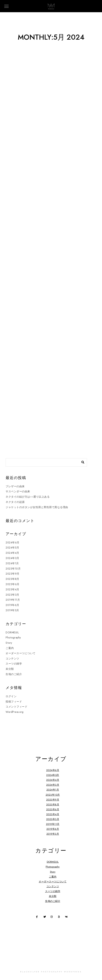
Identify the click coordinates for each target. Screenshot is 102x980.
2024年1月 (12, 563)
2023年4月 (12, 590)
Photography (13, 638)
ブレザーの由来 (15, 486)
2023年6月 (13, 584)
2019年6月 (12, 605)
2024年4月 (12, 553)
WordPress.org (15, 712)
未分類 (10, 669)
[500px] (60, 917)
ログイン (11, 696)
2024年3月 (12, 558)
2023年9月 (13, 574)
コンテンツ (12, 659)
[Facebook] (38, 917)
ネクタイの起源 (15, 502)
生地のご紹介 (14, 674)
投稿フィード (14, 702)
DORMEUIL (12, 633)
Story (9, 643)
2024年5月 (12, 548)
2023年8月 (12, 579)
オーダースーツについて (21, 653)
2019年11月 (13, 600)
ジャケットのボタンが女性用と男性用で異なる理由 (37, 507)
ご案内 (10, 648)
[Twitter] (45, 917)
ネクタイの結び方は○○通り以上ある (28, 497)
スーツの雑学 (14, 664)
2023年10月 (13, 569)
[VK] (67, 917)
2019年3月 (12, 610)
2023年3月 (12, 595)
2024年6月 (13, 543)
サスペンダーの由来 (18, 492)
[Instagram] (52, 917)
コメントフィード (16, 707)
